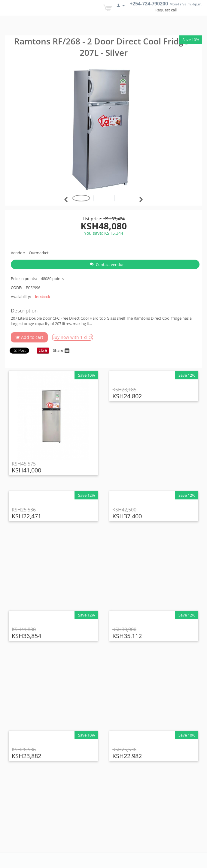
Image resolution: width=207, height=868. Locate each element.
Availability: (21, 297)
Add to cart (29, 337)
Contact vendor (107, 264)
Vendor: (18, 253)
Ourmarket (39, 253)
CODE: (16, 288)
